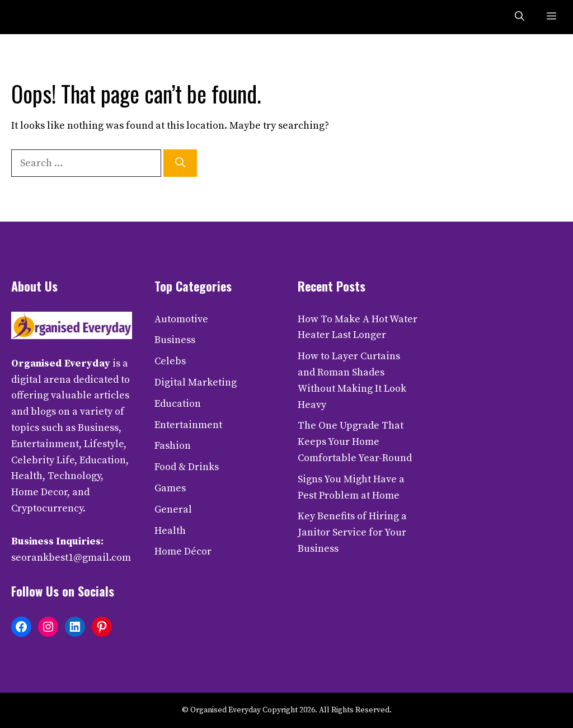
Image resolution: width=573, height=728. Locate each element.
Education (178, 404)
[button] (520, 17)
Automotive (181, 319)
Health (170, 531)
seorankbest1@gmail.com (71, 558)
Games (170, 488)
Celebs (170, 361)
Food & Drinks (187, 467)
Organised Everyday (61, 363)
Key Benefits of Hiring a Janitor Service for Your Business (352, 532)
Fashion (173, 446)
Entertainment (188, 425)
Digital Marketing (196, 382)
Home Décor (183, 551)
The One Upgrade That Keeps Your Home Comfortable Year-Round (355, 442)
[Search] (180, 163)
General (173, 509)
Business (175, 340)
